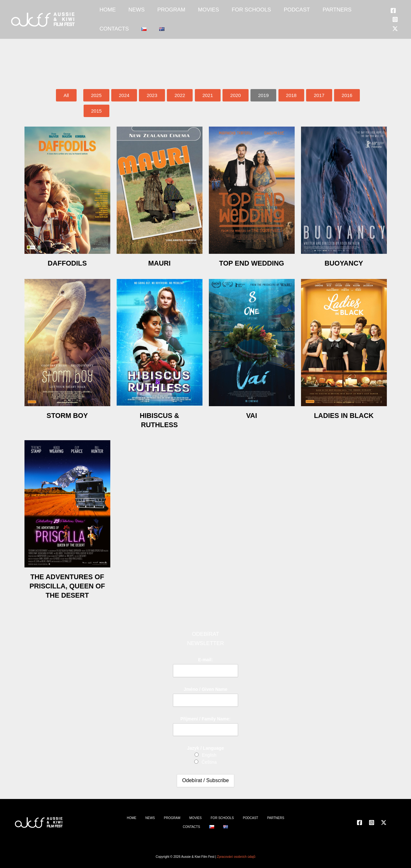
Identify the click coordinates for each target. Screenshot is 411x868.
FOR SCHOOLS (223, 13)
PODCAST (262, 13)
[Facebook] (388, 5)
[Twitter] (390, 23)
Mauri (159, 263)
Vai (251, 415)
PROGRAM (155, 13)
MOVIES (186, 13)
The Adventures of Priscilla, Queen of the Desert (67, 590)
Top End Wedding (251, 263)
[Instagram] (390, 14)
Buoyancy (344, 263)
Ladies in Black (344, 415)
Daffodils (67, 263)
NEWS (127, 13)
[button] (263, 95)
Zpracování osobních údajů (236, 857)
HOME (104, 13)
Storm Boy (67, 415)
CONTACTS (331, 13)
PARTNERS (296, 13)
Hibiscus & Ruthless (159, 420)
